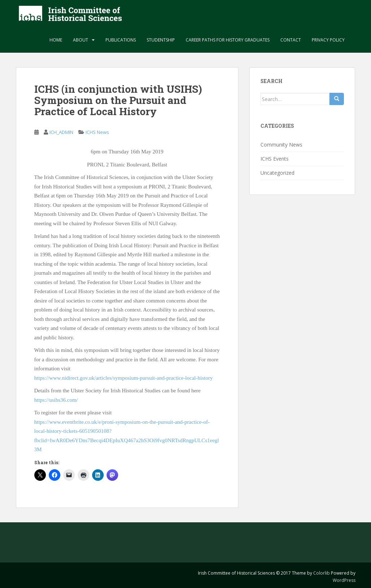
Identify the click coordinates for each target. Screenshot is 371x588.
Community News (281, 145)
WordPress (344, 580)
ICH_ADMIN (61, 132)
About (81, 40)
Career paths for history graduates (228, 40)
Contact (291, 40)
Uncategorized (277, 173)
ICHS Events (275, 159)
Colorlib (322, 573)
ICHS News (97, 132)
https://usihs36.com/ (56, 400)
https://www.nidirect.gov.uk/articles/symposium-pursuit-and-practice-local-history (124, 378)
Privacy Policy (328, 40)
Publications (121, 40)
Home (56, 40)
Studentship (161, 40)
